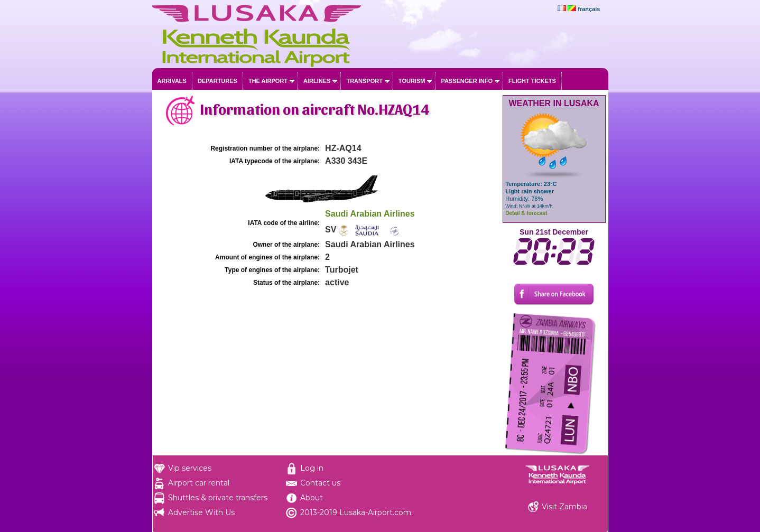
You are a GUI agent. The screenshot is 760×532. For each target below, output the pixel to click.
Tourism (412, 81)
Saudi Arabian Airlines (370, 214)
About (312, 498)
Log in (312, 468)
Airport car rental (199, 483)
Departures (217, 81)
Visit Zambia (564, 507)
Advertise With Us (201, 512)
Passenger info (467, 81)
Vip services (190, 468)
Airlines (317, 81)
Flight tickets (532, 81)
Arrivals (172, 81)
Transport (364, 81)
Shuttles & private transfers (218, 498)
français (589, 9)
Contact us (320, 483)
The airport (268, 81)
